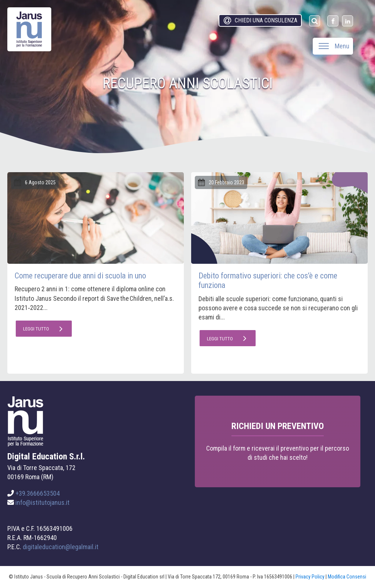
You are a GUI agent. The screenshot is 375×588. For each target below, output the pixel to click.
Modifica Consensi (347, 577)
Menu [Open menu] (334, 46)
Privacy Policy (310, 577)
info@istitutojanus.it (42, 502)
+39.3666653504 (38, 493)
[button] (260, 21)
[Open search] (315, 21)
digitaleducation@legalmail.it (61, 547)
